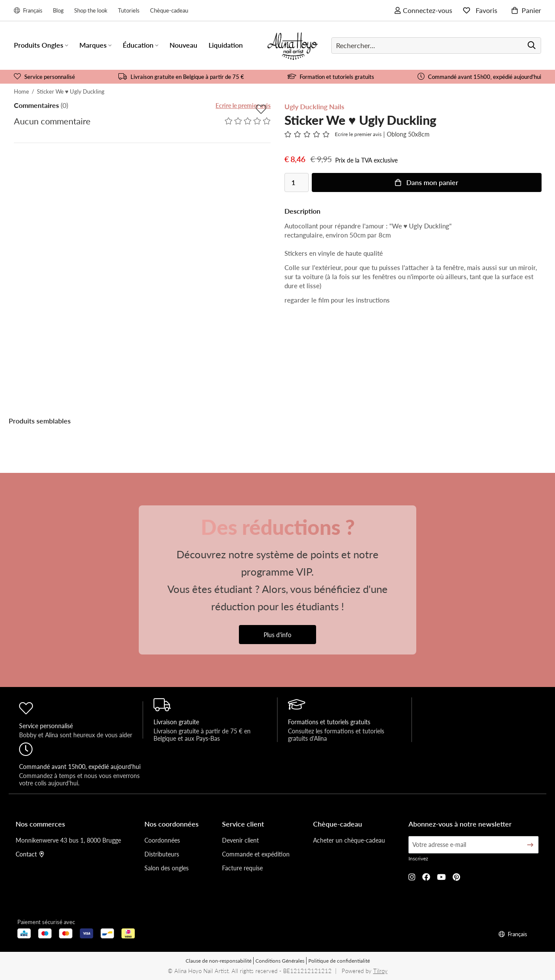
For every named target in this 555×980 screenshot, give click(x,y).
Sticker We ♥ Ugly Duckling (71, 91)
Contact (30, 854)
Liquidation (226, 45)
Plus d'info (277, 635)
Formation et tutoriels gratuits (331, 77)
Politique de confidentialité (339, 961)
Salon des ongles (166, 868)
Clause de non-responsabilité (219, 961)
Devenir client (240, 840)
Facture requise (242, 868)
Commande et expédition (256, 854)
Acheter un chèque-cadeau (349, 840)
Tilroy (380, 971)
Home (21, 91)
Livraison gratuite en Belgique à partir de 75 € (181, 77)
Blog (58, 10)
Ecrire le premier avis (243, 105)
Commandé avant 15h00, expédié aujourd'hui (479, 77)
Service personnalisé (44, 77)
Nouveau (183, 45)
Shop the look (91, 10)
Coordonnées (162, 840)
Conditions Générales (280, 961)
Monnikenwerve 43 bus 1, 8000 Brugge (68, 840)
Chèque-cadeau (169, 10)
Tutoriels (129, 10)
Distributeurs (162, 854)
